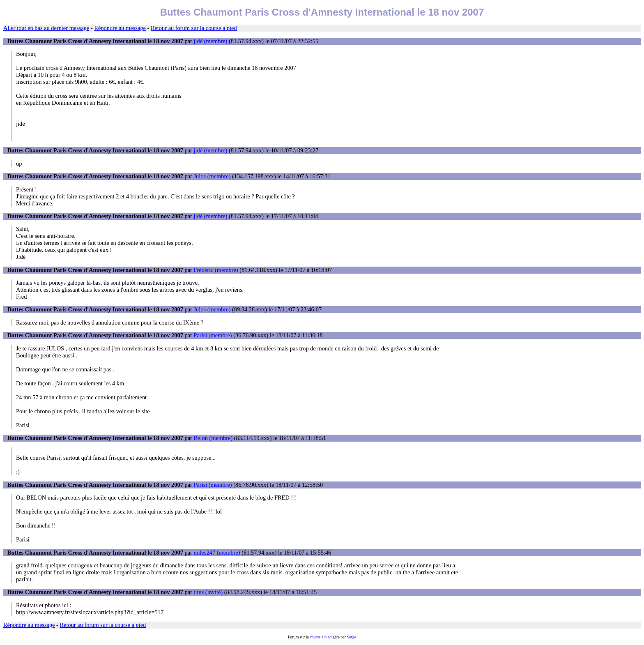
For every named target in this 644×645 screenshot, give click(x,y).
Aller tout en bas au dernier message (46, 28)
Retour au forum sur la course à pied (194, 28)
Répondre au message (120, 28)
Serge (352, 637)
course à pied (321, 637)
